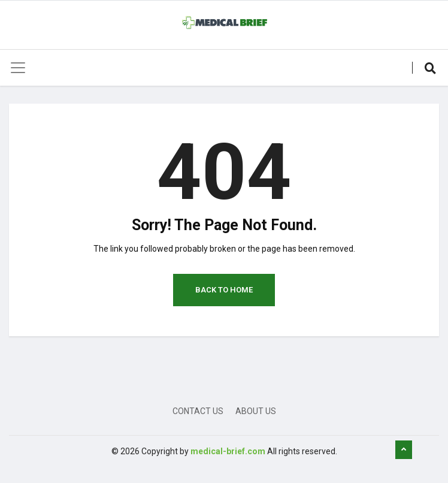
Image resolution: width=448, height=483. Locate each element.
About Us (256, 411)
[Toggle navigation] (18, 68)
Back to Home (224, 290)
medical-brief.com (228, 451)
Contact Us (198, 411)
